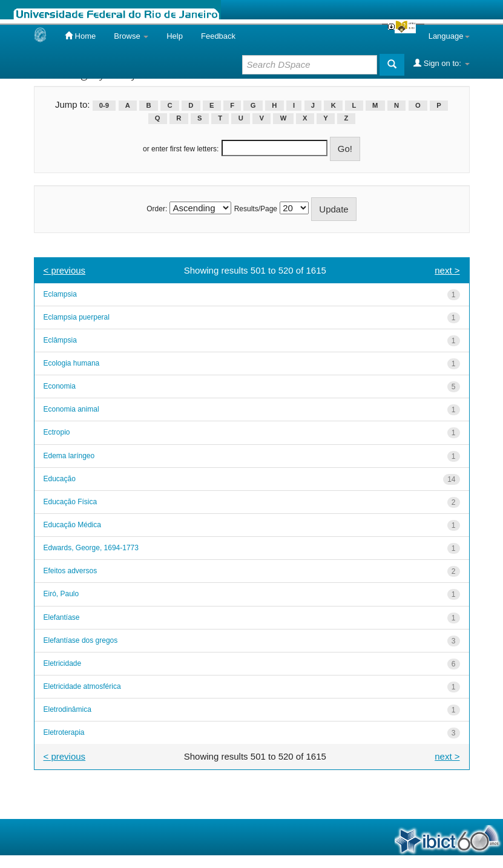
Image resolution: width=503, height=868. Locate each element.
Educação (60, 479)
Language (449, 36)
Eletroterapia (64, 732)
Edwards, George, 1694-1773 (91, 548)
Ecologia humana (72, 363)
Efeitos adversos (71, 571)
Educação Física (71, 502)
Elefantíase (62, 617)
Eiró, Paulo (61, 594)
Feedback (218, 36)
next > (447, 270)
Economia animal (71, 409)
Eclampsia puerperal (77, 317)
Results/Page (256, 209)
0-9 (104, 105)
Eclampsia (60, 294)
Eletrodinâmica (67, 709)
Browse (131, 36)
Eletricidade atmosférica (82, 686)
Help (175, 36)
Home (80, 36)
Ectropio (57, 432)
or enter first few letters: (181, 149)
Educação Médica (72, 525)
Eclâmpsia (60, 340)
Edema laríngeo (69, 456)
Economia (60, 386)
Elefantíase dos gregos (81, 640)
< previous (65, 270)
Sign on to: (441, 63)
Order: (157, 209)
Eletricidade (63, 663)
